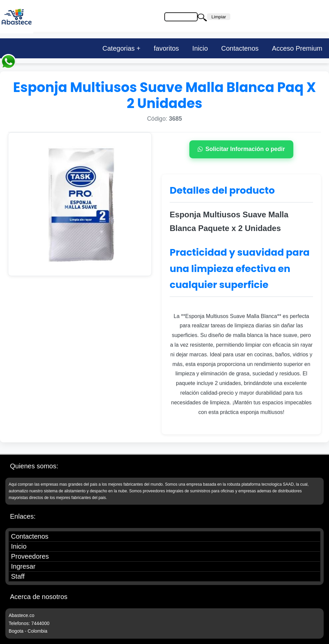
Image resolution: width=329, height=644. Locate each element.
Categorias (118, 48)
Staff (18, 576)
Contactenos (240, 48)
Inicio (200, 48)
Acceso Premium (297, 48)
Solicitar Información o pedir (241, 149)
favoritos (166, 48)
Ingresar (23, 566)
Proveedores (30, 556)
